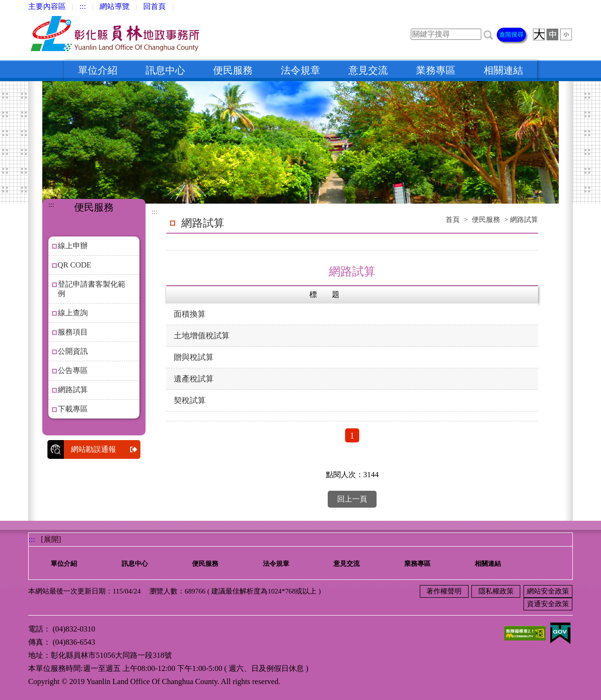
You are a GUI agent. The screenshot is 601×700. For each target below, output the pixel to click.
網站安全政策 (548, 591)
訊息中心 (165, 70)
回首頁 (154, 6)
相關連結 (503, 70)
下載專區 (73, 409)
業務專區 (436, 70)
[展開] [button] (51, 539)
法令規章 (300, 70)
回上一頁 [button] (352, 499)
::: (83, 6)
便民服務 (233, 70)
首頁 (453, 220)
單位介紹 (98, 70)
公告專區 (73, 370)
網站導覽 (115, 6)
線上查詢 (73, 313)
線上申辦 (73, 246)
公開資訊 (73, 351)
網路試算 (73, 390)
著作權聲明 (444, 591)
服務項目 (73, 332)
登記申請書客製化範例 (92, 289)
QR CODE (75, 265)
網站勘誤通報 (106, 449)
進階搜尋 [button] (511, 34)
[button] (488, 34)
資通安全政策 (548, 604)
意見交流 (368, 70)
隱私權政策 (496, 591)
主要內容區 (47, 6)
